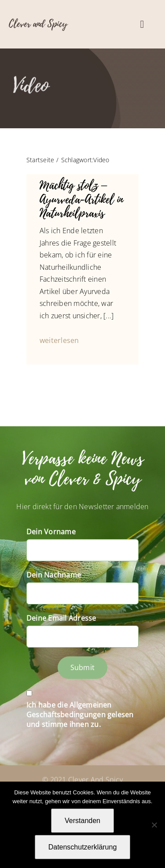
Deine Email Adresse (61, 618)
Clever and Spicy (38, 24)
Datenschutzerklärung (83, 847)
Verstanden (82, 821)
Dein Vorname (51, 532)
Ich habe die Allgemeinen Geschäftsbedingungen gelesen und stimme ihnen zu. (80, 715)
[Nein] (154, 825)
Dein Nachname (54, 575)
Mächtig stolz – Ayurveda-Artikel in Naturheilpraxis (81, 199)
